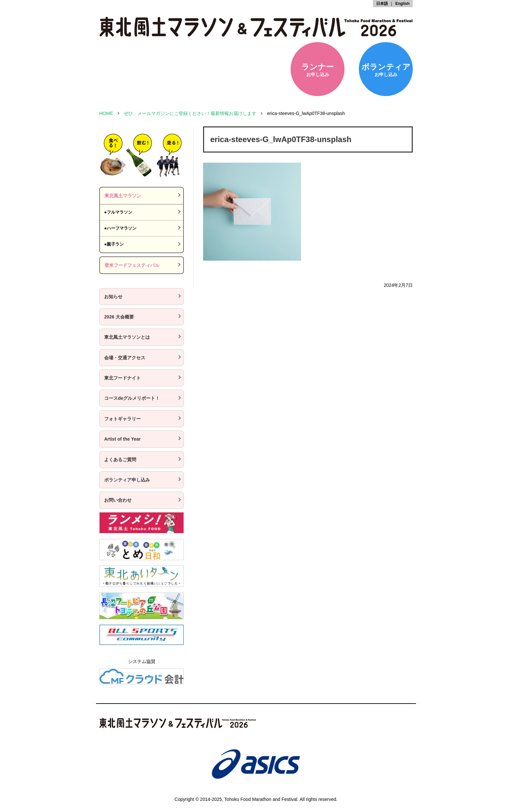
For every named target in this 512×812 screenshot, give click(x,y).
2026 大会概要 (119, 317)
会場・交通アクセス (125, 358)
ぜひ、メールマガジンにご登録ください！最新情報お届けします (190, 113)
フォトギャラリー (122, 419)
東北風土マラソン (123, 196)
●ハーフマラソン (120, 228)
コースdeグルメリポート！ (132, 398)
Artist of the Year (122, 439)
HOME (106, 113)
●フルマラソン (118, 212)
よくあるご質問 (120, 460)
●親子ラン (114, 244)
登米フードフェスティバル (132, 265)
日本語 (382, 4)
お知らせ (113, 297)
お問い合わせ (118, 500)
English (402, 4)
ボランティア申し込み (127, 480)
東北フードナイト (122, 378)
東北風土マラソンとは (127, 337)
